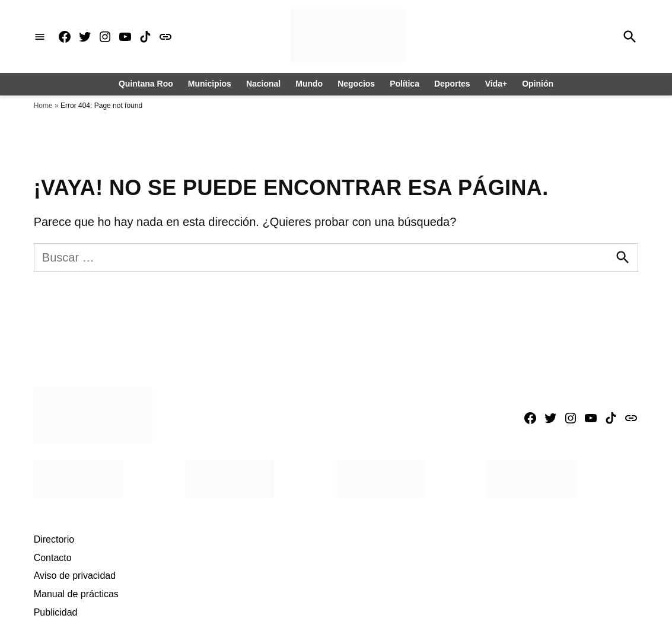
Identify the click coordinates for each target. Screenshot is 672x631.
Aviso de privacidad (75, 576)
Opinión (538, 84)
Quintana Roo (146, 84)
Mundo (309, 84)
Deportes (452, 84)
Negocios (356, 84)
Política (405, 84)
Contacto (53, 558)
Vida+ (496, 84)
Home (43, 106)
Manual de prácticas (76, 594)
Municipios (210, 84)
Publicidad (56, 612)
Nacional (263, 84)
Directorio (54, 539)
